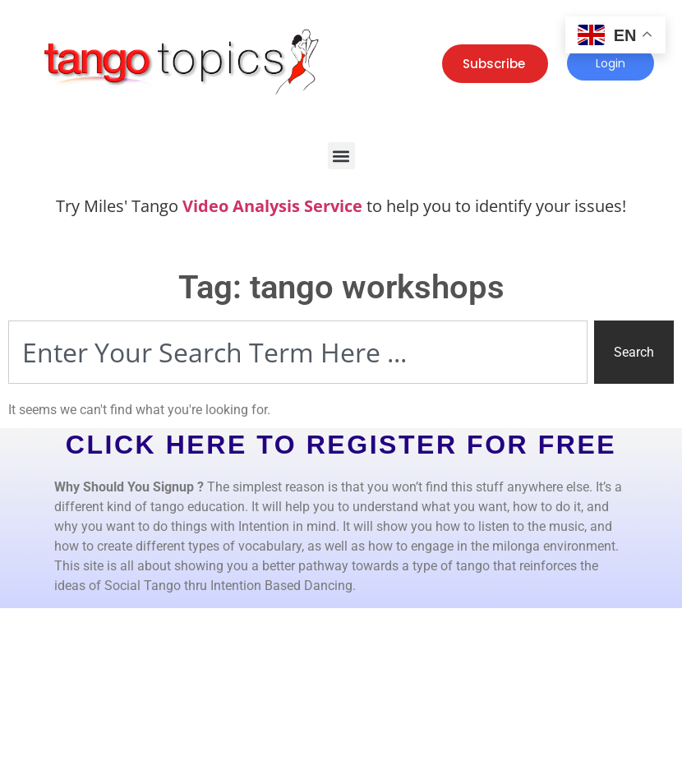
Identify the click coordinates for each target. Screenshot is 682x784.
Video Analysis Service (272, 206)
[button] (341, 156)
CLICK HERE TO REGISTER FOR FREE (341, 445)
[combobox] (298, 352)
